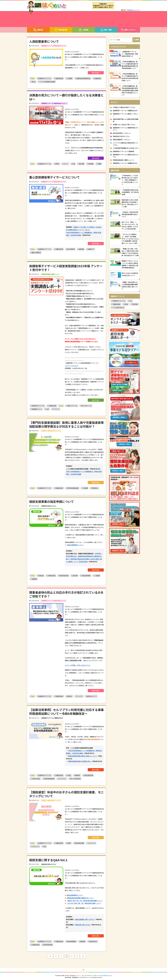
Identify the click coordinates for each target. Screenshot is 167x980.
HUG (131, 301)
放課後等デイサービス (45, 78)
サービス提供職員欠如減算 (47, 82)
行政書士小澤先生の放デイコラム (124, 107)
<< (50, 956)
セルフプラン (62, 779)
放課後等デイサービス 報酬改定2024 (125, 111)
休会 (45, 846)
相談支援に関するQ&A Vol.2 (48, 860)
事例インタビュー (129, 30)
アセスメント (36, 846)
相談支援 (41, 576)
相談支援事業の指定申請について (51, 502)
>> (83, 956)
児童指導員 (98, 78)
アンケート (56, 409)
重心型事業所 (71, 249)
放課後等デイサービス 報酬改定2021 (125, 163)
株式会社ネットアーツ (134, 10)
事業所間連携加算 (49, 779)
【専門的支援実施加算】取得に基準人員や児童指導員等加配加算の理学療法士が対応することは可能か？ (66, 424)
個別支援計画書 (79, 843)
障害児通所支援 (89, 775)
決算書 (99, 164)
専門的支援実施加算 (73, 488)
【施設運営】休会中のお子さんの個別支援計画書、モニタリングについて (66, 794)
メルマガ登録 (128, 6)
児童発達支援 (59, 78)
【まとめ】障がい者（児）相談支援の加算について (84, 903)
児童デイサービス (72, 406)
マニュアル (79, 696)
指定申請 (75, 576)
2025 (48, 409)
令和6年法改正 (36, 779)
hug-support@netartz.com (105, 975)
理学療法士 (95, 488)
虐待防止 (70, 696)
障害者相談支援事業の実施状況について (80, 898)
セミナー (66, 164)
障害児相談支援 (64, 576)
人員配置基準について (44, 41)
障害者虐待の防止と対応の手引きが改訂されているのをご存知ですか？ (66, 594)
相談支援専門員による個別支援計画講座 (126, 120)
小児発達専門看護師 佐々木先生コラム (126, 148)
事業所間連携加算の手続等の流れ (79, 761)
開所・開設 (106, 30)
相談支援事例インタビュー (122, 139)
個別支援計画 (61, 30)
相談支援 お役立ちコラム (121, 136)
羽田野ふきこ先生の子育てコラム (124, 125)
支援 (74, 164)
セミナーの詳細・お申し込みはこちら (78, 665)
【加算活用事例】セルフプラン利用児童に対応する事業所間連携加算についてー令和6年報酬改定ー (66, 712)
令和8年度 (135, 304)
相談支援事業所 (86, 576)
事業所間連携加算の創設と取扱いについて (82, 756)
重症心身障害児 (36, 253)
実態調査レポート (37, 409)
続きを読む (96, 73)
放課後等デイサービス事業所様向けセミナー (126, 129)
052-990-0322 (88, 975)
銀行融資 (82, 164)
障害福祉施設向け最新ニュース (123, 160)
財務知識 (91, 164)
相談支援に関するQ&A (83, 925)
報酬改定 (38, 30)
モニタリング (92, 843)
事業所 (57, 164)
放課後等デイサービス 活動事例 (123, 151)
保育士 (34, 82)
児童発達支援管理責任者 (83, 78)
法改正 (69, 775)
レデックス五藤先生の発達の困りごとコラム (126, 144)
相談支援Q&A (93, 941)
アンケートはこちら (72, 366)
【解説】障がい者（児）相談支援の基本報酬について (85, 901)
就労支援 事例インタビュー (122, 133)
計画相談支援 (51, 576)
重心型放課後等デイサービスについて (54, 177)
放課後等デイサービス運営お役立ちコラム (126, 156)
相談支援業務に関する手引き (85, 919)
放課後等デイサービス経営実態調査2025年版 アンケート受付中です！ (66, 268)
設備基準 (34, 579)
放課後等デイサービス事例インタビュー (126, 115)
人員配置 (83, 30)
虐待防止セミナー (92, 696)
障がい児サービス (86, 406)
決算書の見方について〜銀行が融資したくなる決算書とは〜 (66, 97)
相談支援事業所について (75, 545)
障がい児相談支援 (75, 779)
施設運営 (81, 249)
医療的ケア (91, 249)
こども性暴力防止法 (118, 308)
